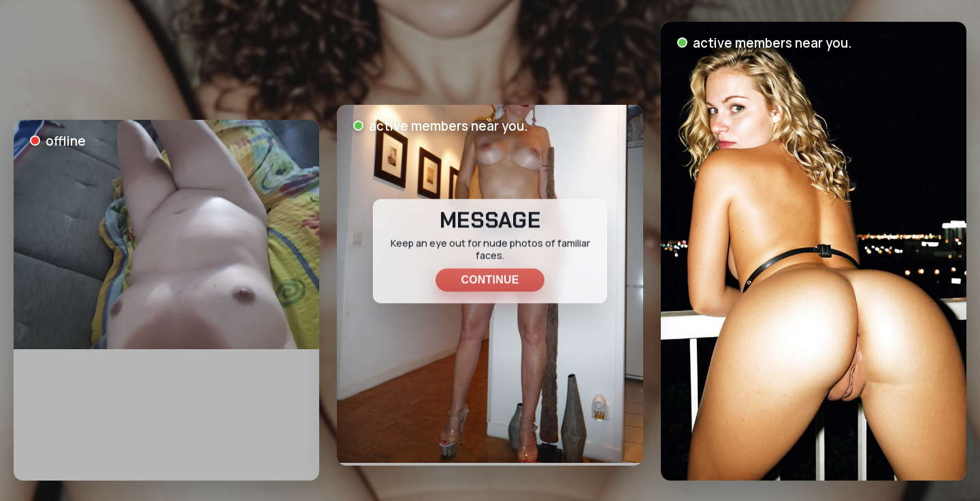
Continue (490, 279)
